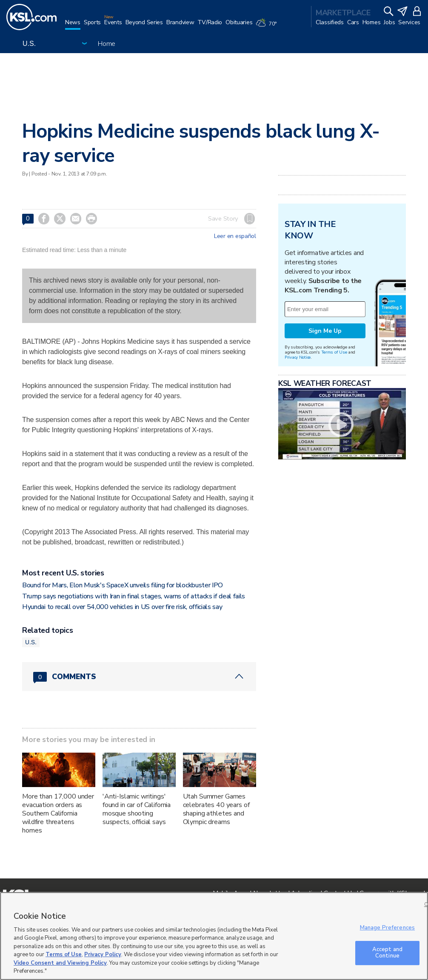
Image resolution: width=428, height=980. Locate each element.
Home (107, 44)
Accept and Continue (387, 953)
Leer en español (235, 236)
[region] (214, 936)
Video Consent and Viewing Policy (60, 963)
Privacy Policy (103, 955)
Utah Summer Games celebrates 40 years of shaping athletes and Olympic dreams (216, 809)
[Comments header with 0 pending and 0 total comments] (139, 677)
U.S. (31, 642)
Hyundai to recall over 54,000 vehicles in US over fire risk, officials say (122, 607)
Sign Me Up (325, 331)
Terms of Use (334, 352)
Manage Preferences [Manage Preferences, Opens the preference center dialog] (387, 928)
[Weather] (268, 26)
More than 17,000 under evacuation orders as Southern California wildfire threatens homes (58, 813)
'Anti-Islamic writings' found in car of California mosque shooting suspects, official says (137, 809)
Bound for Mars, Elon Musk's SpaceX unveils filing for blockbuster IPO (123, 585)
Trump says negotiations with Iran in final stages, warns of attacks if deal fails (134, 596)
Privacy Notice (298, 357)
